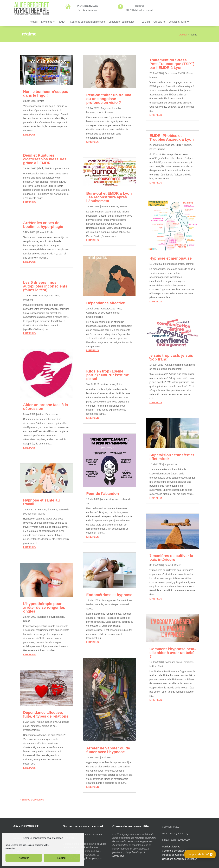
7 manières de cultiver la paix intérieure (171, 558)
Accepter (24, 858)
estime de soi (49, 726)
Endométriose (124, 600)
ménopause (171, 264)
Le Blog (146, 22)
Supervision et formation (122, 22)
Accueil (34, 22)
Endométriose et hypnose (109, 595)
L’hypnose (47, 22)
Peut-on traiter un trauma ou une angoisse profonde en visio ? (109, 99)
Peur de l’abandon (103, 494)
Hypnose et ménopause (170, 258)
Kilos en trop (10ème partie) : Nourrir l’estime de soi (108, 375)
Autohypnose (109, 600)
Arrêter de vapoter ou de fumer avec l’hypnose (108, 750)
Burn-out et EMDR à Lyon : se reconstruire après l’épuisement (109, 197)
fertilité (90, 604)
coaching (28, 300)
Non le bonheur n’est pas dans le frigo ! (46, 93)
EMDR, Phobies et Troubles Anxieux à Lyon (172, 137)
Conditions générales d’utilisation (180, 859)
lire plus (29, 135)
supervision (171, 464)
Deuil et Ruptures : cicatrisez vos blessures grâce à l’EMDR (45, 159)
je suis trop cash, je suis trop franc (171, 357)
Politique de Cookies (173, 855)
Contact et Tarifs (177, 22)
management (175, 369)
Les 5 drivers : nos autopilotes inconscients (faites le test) (45, 286)
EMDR (63, 22)
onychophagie (57, 617)
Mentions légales (171, 847)
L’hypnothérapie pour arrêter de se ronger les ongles (44, 607)
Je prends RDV (198, 854)
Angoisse (106, 108)
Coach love (53, 296)
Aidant (41, 414)
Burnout (41, 232)
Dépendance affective (106, 303)
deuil (41, 168)
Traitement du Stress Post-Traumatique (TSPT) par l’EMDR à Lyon (172, 64)
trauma (66, 168)
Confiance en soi (95, 313)
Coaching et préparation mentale (87, 22)
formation (117, 108)
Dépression (52, 414)
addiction (43, 617)
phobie (100, 112)
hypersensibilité (31, 730)
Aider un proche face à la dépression (46, 407)
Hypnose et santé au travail (41, 502)
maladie (99, 604)
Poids (41, 101)
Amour (42, 296)
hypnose (91, 112)
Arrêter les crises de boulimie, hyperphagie (43, 225)
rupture (57, 168)
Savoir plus (118, 856)
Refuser (62, 858)
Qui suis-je (159, 22)
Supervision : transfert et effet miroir (172, 457)
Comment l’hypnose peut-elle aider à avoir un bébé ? (172, 653)
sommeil (32, 514)
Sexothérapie (111, 604)
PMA (160, 666)
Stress (27, 621)
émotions (52, 510)
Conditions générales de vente (178, 851)
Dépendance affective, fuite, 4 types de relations (46, 714)
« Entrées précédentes (32, 800)
